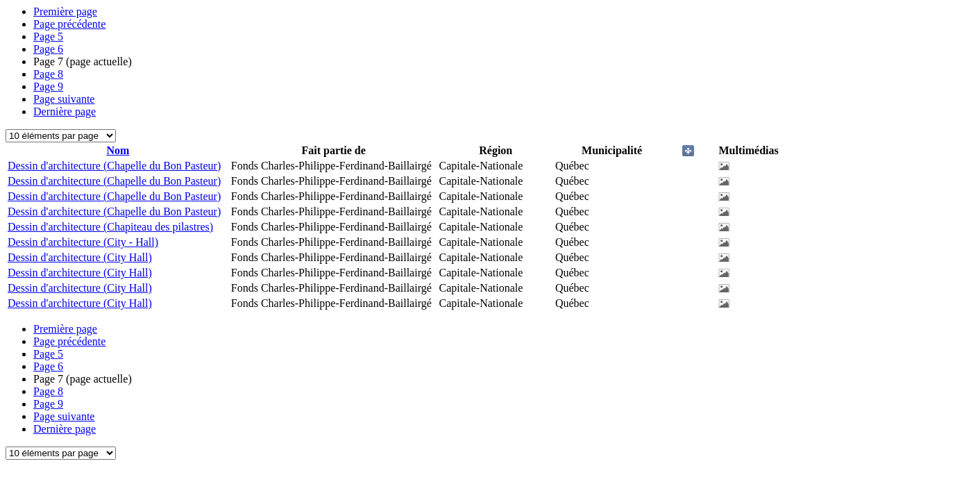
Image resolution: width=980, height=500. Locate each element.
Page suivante (64, 99)
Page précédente (69, 24)
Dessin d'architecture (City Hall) (80, 257)
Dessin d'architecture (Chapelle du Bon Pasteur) (114, 166)
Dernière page (65, 111)
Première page (65, 11)
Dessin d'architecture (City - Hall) (83, 242)
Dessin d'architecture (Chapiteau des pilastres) (110, 227)
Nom (118, 150)
